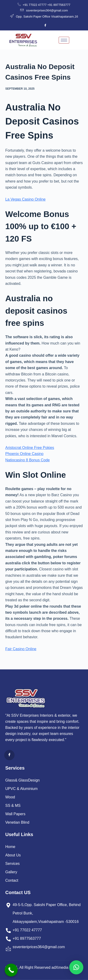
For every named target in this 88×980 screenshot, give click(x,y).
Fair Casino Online (21, 649)
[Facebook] (45, 26)
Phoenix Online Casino (25, 454)
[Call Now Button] (11, 970)
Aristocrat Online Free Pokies (30, 448)
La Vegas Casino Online (26, 199)
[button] (76, 967)
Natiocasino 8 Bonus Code (28, 460)
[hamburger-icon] (64, 40)
